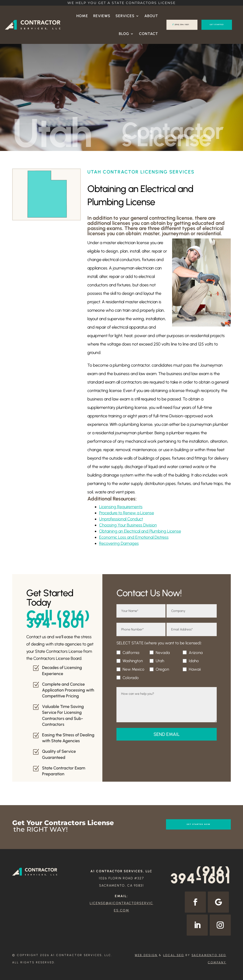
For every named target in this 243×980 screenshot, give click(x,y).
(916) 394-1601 (182, 25)
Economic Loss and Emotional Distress (134, 537)
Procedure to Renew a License (127, 513)
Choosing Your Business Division (128, 525)
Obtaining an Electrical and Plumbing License (140, 531)
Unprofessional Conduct (121, 519)
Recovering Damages (119, 543)
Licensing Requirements (121, 507)
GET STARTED (217, 25)
